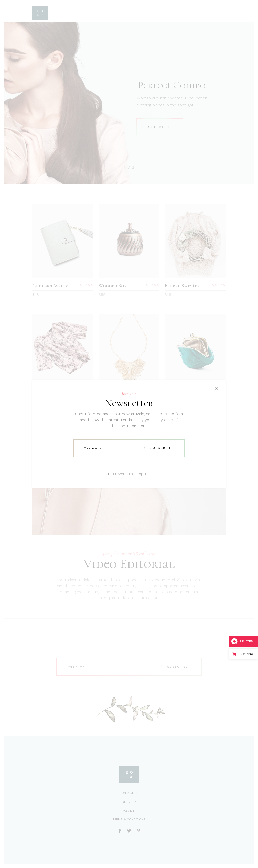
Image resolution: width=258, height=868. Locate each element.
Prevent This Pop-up (131, 474)
